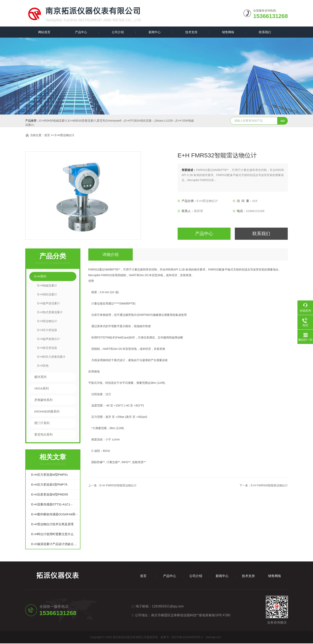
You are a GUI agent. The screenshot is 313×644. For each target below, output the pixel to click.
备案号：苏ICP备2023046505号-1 (182, 638)
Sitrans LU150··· (165, 121)
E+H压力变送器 (47, 331)
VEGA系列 (42, 389)
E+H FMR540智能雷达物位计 (269, 486)
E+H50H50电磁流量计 (53, 121)
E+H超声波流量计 (49, 304)
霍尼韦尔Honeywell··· (110, 121)
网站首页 (44, 32)
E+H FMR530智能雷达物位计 (118, 486)
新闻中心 (154, 32)
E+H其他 (43, 366)
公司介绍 (117, 32)
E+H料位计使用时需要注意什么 (53, 535)
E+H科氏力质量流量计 (52, 357)
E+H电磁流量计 (47, 286)
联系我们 (264, 32)
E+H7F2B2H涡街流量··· (139, 121)
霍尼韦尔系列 (43, 435)
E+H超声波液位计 (49, 340)
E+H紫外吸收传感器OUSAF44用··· (55, 515)
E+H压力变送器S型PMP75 (49, 485)
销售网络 (228, 32)
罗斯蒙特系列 (43, 401)
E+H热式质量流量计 (50, 313)
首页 (47, 136)
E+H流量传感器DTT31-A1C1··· (52, 505)
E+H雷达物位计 (65, 136)
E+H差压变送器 (47, 348)
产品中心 (80, 32)
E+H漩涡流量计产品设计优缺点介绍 (55, 545)
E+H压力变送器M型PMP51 (50, 475)
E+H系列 (40, 277)
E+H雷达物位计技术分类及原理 (53, 525)
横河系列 (40, 377)
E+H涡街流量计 (47, 295)
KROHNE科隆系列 (47, 412)
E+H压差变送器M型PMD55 (50, 495)
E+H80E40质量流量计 (82, 121)
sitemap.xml (213, 638)
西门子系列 (42, 424)
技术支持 (191, 32)
